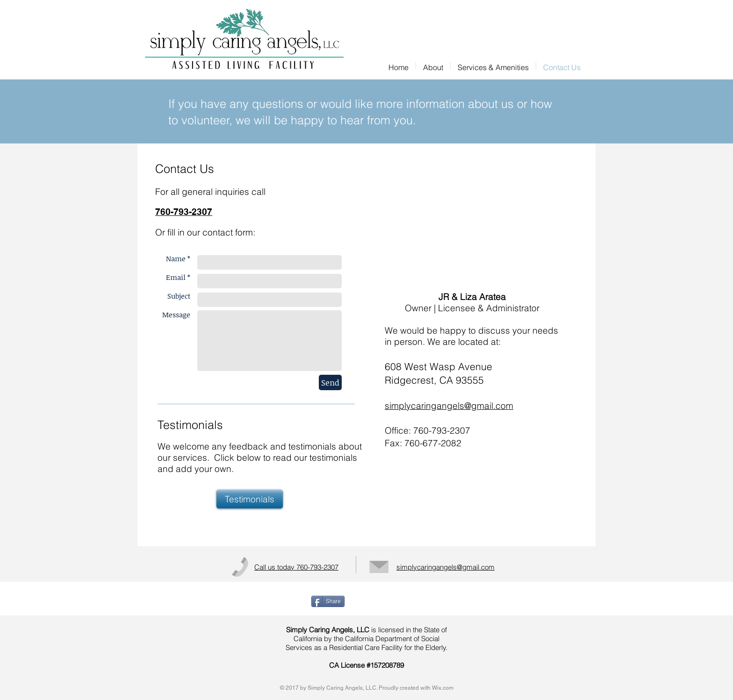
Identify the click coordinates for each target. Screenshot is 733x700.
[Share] (328, 601)
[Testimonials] (250, 499)
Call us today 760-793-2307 (296, 567)
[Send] (330, 382)
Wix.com (443, 688)
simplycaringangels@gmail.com (449, 406)
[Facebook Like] (420, 601)
